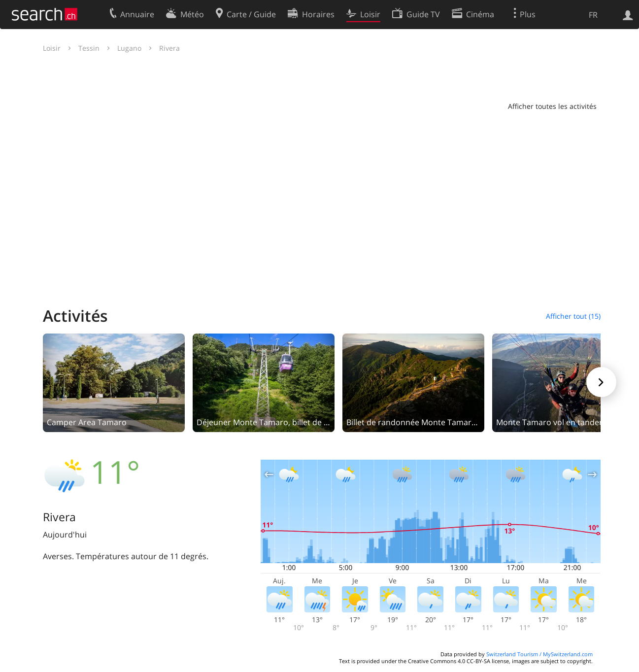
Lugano (129, 48)
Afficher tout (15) (573, 316)
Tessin (89, 48)
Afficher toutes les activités (552, 106)
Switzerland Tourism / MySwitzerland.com (539, 654)
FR (593, 15)
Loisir (52, 48)
